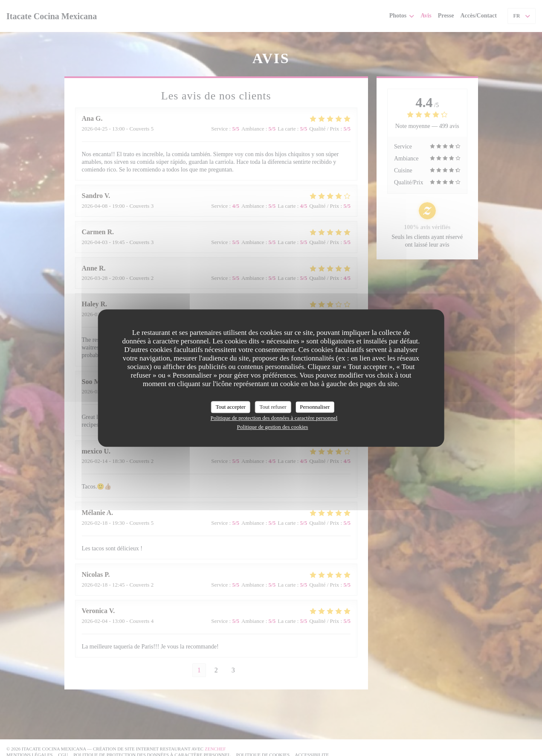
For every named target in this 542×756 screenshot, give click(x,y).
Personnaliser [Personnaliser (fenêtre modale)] (315, 407)
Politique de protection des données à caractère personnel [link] (274, 418)
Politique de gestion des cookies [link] (273, 427)
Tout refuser (273, 407)
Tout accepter (231, 407)
